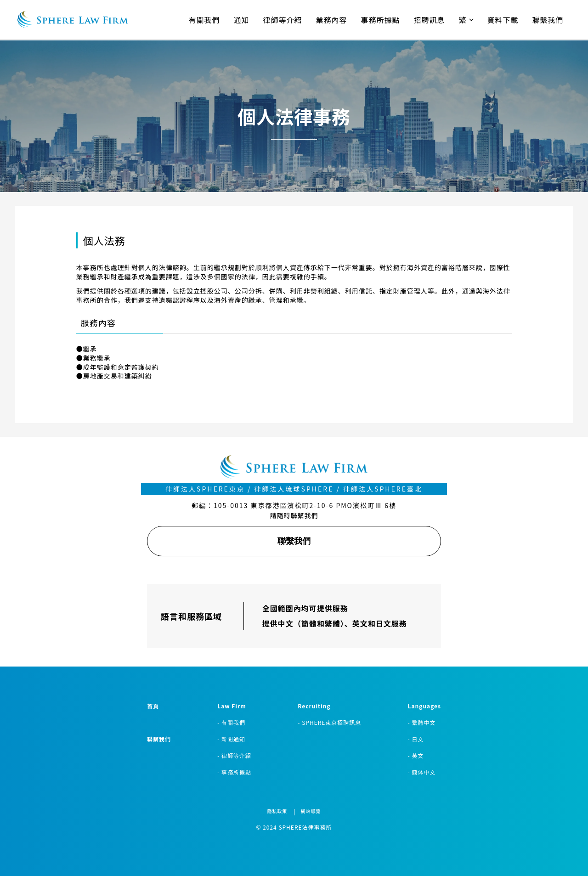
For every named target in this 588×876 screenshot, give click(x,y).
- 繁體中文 (422, 722)
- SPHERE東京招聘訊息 (329, 722)
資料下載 (503, 20)
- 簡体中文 (422, 772)
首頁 (153, 706)
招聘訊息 (430, 20)
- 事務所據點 (234, 772)
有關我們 (204, 20)
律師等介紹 (283, 20)
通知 (241, 20)
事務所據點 (381, 20)
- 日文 (416, 739)
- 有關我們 (231, 722)
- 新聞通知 (231, 739)
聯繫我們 (548, 20)
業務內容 (332, 20)
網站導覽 (311, 811)
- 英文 (416, 755)
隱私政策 (277, 811)
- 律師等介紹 (234, 755)
